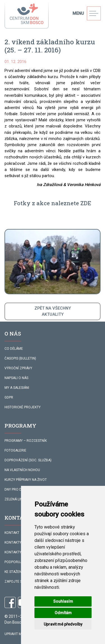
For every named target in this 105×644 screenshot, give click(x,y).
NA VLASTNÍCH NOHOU (22, 470)
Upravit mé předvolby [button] (63, 624)
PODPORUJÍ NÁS (17, 562)
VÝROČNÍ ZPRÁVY (18, 368)
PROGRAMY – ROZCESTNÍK (26, 441)
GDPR (9, 397)
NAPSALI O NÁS (16, 378)
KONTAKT (12, 533)
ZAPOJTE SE (14, 582)
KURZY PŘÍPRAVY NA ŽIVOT (26, 480)
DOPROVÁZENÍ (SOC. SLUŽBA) (28, 460)
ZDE (86, 203)
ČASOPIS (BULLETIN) (20, 358)
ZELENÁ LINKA (16, 499)
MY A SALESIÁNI (17, 388)
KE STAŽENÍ (13, 572)
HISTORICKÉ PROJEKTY (23, 407)
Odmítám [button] (63, 613)
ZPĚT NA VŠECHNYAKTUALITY (53, 311)
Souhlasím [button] (63, 601)
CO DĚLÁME (14, 349)
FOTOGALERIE (15, 450)
